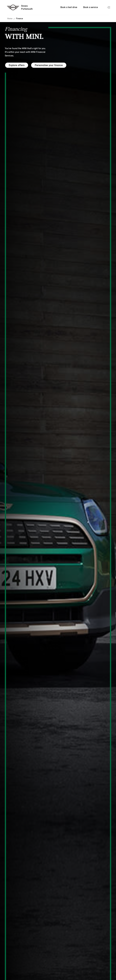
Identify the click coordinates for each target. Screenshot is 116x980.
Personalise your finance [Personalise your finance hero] (49, 65)
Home (10, 19)
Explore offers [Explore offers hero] (17, 65)
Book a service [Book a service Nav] (91, 7)
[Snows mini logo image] (20, 8)
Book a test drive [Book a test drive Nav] (69, 7)
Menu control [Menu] (109, 8)
